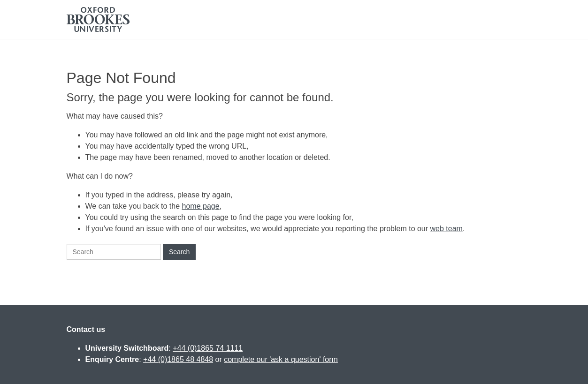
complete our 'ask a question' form (281, 359)
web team (447, 229)
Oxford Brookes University (98, 19)
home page (201, 206)
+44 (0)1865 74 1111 (208, 348)
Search (179, 252)
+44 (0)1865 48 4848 (178, 359)
